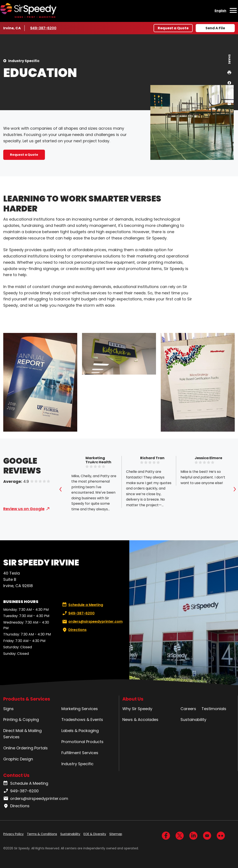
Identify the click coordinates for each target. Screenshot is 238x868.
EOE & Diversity (95, 834)
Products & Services (27, 699)
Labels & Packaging (80, 731)
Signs (8, 709)
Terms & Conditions (42, 834)
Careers (188, 709)
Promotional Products (82, 742)
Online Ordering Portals (25, 748)
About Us (133, 699)
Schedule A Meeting (26, 783)
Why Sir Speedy (137, 709)
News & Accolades (140, 720)
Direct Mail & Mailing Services (22, 734)
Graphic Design (18, 759)
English (220, 11)
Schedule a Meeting (83, 605)
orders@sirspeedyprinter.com (92, 622)
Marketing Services (80, 709)
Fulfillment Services (80, 753)
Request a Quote (173, 28)
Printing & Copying (21, 720)
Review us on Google (24, 509)
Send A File (215, 28)
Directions (74, 630)
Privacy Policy (13, 834)
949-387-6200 (43, 28)
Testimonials (214, 709)
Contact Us (16, 775)
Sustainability (193, 720)
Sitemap (116, 834)
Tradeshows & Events (82, 720)
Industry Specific (24, 61)
